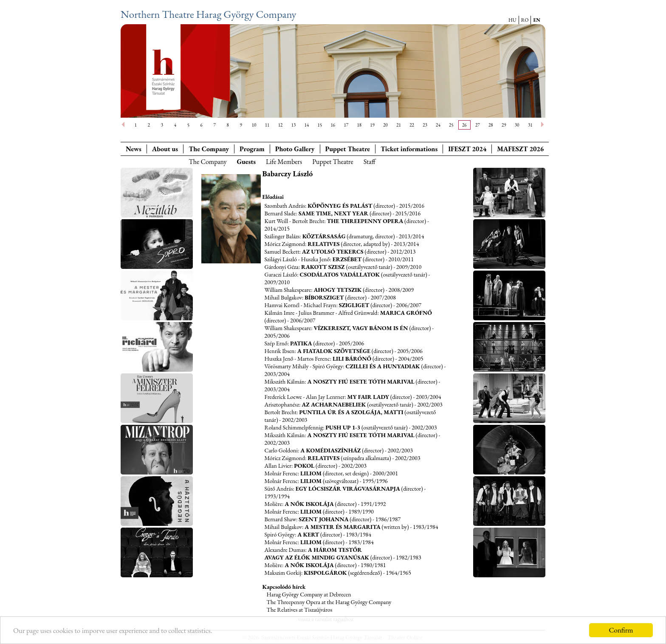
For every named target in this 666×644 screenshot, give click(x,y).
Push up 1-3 (343, 427)
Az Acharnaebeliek (334, 404)
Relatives (323, 244)
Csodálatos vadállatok (340, 274)
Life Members (284, 162)
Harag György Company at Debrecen (309, 594)
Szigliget (354, 305)
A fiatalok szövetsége (334, 351)
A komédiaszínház (330, 450)
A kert (308, 534)
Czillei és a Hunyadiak (383, 366)
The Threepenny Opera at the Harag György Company (329, 602)
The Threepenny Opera (365, 221)
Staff (370, 162)
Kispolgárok (325, 573)
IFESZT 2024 (467, 149)
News (134, 149)
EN (537, 20)
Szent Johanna (323, 519)
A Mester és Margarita (343, 527)
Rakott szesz (324, 267)
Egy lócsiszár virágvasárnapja (348, 489)
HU (512, 20)
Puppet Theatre (333, 162)
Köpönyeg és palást (340, 206)
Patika (301, 343)
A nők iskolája (309, 504)
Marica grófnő (406, 313)
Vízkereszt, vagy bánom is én (361, 328)
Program (252, 149)
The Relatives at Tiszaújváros (300, 610)
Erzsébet (347, 259)
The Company (209, 149)
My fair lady (368, 397)
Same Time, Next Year (334, 213)
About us (165, 149)
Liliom (311, 473)
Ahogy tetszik (337, 290)
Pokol (304, 466)
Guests (246, 162)
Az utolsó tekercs (333, 251)
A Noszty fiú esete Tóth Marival (361, 381)
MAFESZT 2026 (520, 149)
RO (525, 20)
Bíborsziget (324, 297)
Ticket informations (409, 149)
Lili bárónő (352, 359)
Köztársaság (324, 236)
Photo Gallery (295, 149)
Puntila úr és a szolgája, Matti (351, 412)
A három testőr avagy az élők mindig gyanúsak (317, 554)
